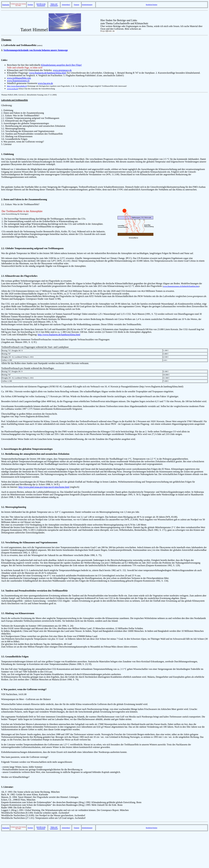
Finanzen (77, 5)
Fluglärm (30, 5)
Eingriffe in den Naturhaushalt (41, 5)
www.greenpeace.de (62, 70)
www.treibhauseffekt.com (19, 78)
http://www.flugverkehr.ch (17, 86)
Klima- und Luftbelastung (54, 5)
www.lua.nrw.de (45, 83)
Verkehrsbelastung (87, 5)
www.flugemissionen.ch (18, 81)
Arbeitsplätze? (66, 5)
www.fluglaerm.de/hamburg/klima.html (48, 73)
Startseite (6, 5)
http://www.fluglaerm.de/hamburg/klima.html (59, 335)
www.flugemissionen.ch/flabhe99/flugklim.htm (181, 286)
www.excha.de (12, 89)
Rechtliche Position (152, 5)
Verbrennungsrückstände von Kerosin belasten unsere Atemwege (36, 50)
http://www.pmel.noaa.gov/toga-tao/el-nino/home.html (44, 487)
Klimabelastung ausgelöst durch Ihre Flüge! (61, 65)
